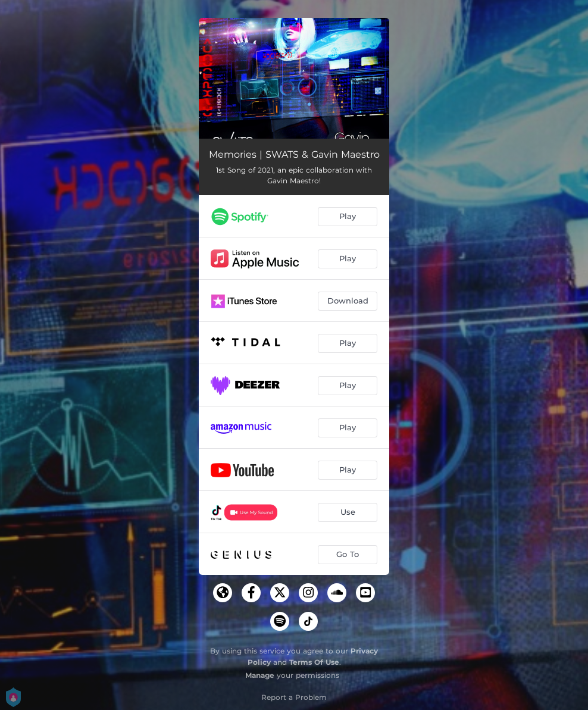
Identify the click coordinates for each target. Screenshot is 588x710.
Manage (260, 675)
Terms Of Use (314, 662)
